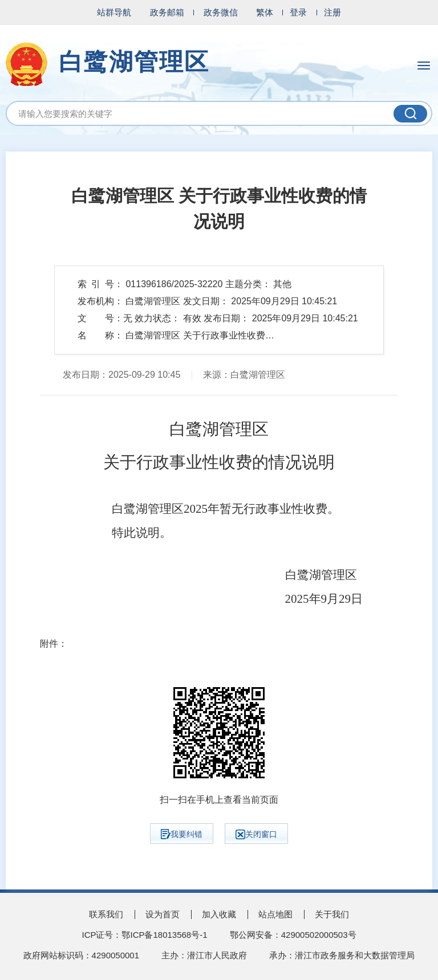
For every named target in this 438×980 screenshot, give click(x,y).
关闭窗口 (256, 834)
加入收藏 (219, 914)
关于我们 (332, 914)
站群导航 (114, 12)
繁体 (265, 12)
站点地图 (275, 914)
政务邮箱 (167, 12)
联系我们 (106, 914)
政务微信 (221, 12)
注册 (332, 12)
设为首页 (163, 914)
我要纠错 (182, 834)
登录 (298, 12)
